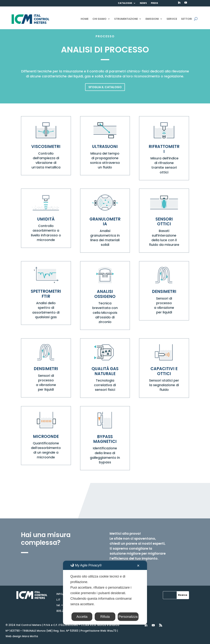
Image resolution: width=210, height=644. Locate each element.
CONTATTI (124, 9)
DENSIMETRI (164, 292)
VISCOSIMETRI (46, 147)
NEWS (143, 3)
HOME (85, 19)
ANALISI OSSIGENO (105, 294)
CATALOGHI (125, 3)
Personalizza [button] (128, 617)
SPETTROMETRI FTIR (46, 294)
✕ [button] (138, 566)
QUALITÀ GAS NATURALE (105, 371)
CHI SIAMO (99, 19)
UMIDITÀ (46, 219)
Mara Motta (30, 636)
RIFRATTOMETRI (164, 149)
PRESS (154, 3)
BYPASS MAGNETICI (105, 439)
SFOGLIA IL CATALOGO (105, 87)
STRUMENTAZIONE (126, 19)
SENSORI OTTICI (164, 222)
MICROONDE (46, 437)
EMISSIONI (152, 19)
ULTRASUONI (105, 147)
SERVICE (172, 19)
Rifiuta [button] (105, 617)
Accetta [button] (82, 617)
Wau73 (112, 631)
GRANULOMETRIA (105, 222)
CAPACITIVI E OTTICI (164, 371)
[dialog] (105, 593)
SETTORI (187, 19)
